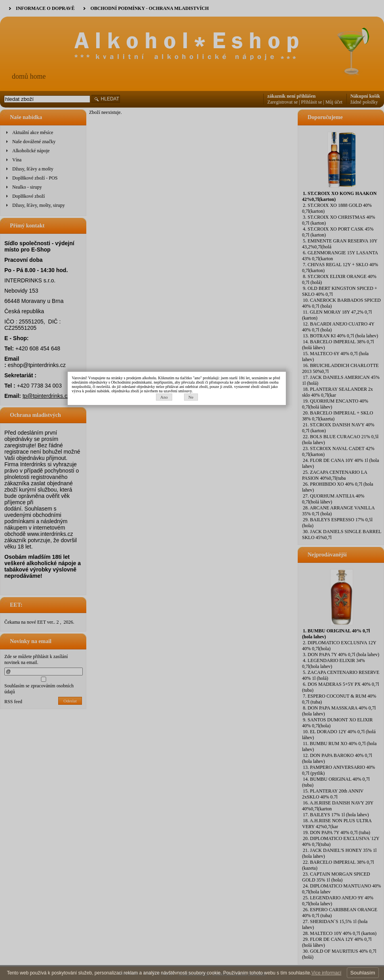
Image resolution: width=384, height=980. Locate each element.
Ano (179, 499)
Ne (206, 499)
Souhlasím (363, 973)
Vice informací (326, 973)
